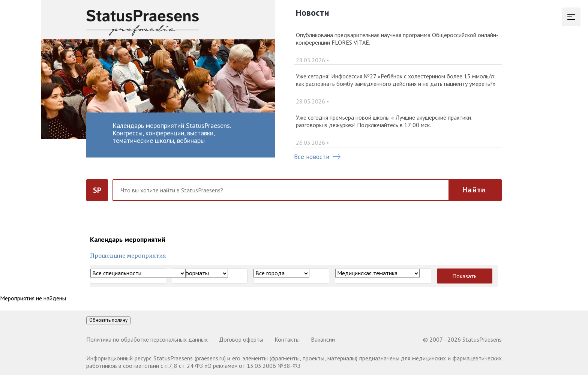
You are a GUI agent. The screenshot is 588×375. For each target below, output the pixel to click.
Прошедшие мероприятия (128, 255)
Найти (474, 190)
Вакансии (323, 339)
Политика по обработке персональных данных (147, 339)
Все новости (317, 157)
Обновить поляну (108, 320)
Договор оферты (241, 339)
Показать (464, 276)
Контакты (287, 339)
